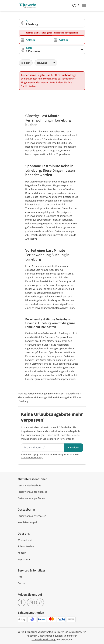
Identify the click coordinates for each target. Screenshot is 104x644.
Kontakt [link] (22, 553)
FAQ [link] (20, 577)
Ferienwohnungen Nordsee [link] (32, 492)
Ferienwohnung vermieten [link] (32, 516)
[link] (22, 601)
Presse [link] (21, 583)
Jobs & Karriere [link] (26, 546)
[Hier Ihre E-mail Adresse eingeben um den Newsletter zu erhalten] (43, 448)
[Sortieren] (46, 63)
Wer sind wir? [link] (25, 540)
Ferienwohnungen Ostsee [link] (31, 498)
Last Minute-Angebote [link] (29, 485)
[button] (52, 23)
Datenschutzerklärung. (32, 458)
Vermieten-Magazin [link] (28, 522)
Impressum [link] (24, 559)
